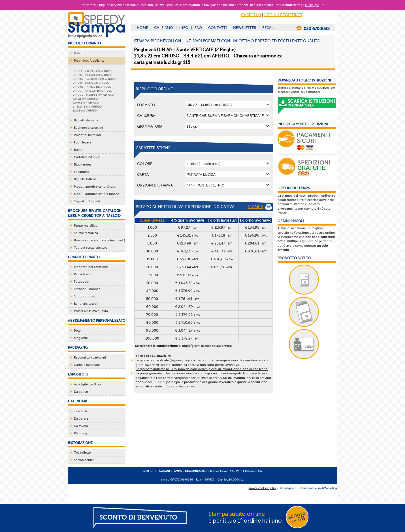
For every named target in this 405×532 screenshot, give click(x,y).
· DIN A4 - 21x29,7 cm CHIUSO (91, 71)
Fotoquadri (82, 282)
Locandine (82, 172)
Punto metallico (86, 226)
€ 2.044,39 (187, 307)
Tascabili (80, 411)
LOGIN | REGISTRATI (283, 15)
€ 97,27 (187, 227)
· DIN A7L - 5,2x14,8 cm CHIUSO (92, 95)
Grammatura (150, 126)
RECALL (269, 28)
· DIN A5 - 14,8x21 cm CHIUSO (91, 75)
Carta (143, 174)
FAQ (198, 28)
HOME (142, 28)
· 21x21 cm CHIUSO (84, 111)
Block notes (83, 165)
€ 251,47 (222, 243)
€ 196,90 (256, 235)
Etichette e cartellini (89, 128)
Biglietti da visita (86, 120)
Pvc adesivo (83, 274)
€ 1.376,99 (187, 291)
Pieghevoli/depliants (89, 61)
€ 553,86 (187, 259)
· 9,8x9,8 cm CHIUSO (85, 103)
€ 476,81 (255, 251)
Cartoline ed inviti (87, 157)
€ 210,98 (187, 243)
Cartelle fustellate (87, 365)
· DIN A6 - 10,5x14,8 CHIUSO (90, 83)
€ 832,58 (222, 267)
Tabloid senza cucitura (91, 248)
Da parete (81, 419)
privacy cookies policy (262, 488)
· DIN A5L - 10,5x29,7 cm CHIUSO (93, 79)
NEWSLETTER (245, 28)
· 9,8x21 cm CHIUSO (84, 99)
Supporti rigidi (85, 296)
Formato (146, 105)
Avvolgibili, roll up (87, 384)
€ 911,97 (187, 275)
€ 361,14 (187, 251)
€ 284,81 (255, 243)
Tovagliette (82, 453)
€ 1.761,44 (187, 299)
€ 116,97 (222, 227)
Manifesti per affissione (91, 267)
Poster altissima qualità (91, 311)
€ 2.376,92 (187, 315)
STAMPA (260, 207)
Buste (78, 150)
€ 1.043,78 (187, 283)
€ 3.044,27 (187, 330)
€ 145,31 (187, 235)
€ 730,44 (187, 267)
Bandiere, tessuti (86, 304)
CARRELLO (251, 15)
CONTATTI (218, 28)
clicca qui (312, 5)
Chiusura (146, 116)
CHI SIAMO (164, 28)
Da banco (81, 392)
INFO (184, 28)
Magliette (81, 338)
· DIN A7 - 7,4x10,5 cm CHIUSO (91, 91)
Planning (81, 433)
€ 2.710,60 (187, 322)
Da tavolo (81, 426)
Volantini (81, 53)
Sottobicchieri (84, 460)
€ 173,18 (222, 235)
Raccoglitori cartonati (90, 358)
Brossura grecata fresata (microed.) (99, 240)
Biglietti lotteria (85, 179)
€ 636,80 (222, 259)
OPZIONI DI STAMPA (155, 185)
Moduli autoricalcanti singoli (95, 187)
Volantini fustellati (87, 135)
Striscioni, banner (87, 289)
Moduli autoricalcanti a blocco (97, 194)
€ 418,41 (222, 251)
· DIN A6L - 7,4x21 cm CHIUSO (91, 87)
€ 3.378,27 (187, 338)
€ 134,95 (256, 227)
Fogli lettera (83, 142)
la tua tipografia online (85, 36)
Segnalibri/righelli (87, 201)
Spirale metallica (86, 233)
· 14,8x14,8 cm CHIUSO (86, 107)
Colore (145, 164)
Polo (77, 331)
